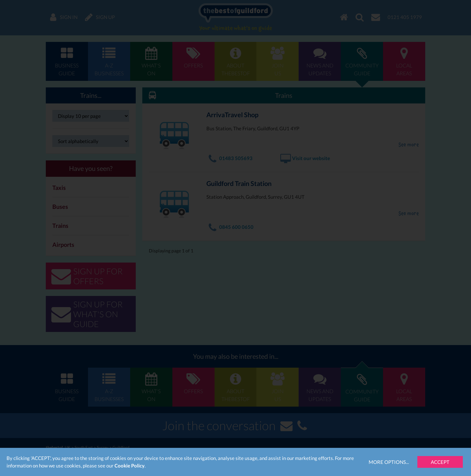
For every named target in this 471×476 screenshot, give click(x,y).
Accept (440, 462)
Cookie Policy (130, 466)
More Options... (389, 462)
